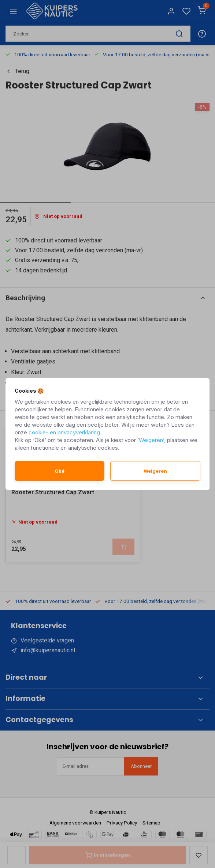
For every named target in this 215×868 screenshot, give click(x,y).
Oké (60, 471)
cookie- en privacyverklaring (64, 432)
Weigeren (151, 440)
